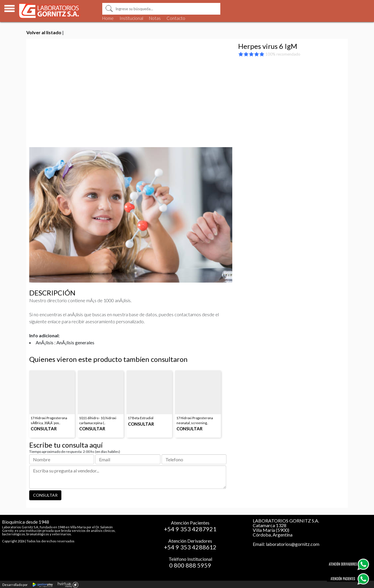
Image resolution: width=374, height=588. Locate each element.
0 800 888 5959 (190, 565)
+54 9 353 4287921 (190, 529)
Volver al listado (44, 32)
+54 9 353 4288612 (190, 547)
